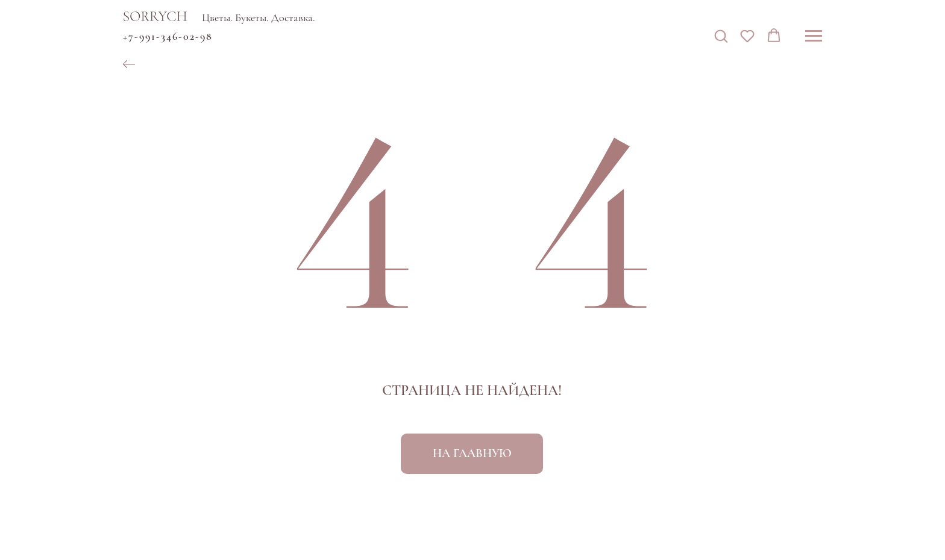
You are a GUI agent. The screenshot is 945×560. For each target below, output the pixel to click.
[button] (721, 36)
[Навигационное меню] (814, 36)
